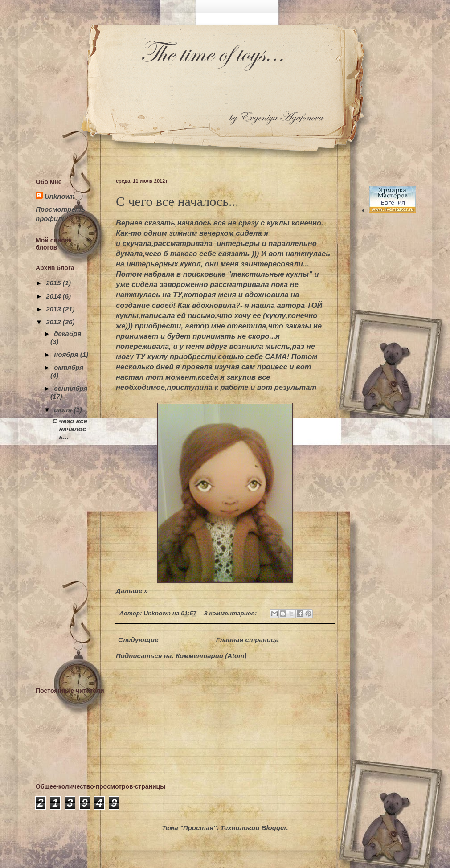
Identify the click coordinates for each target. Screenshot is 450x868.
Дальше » (132, 591)
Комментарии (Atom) (211, 656)
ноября (67, 354)
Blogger (274, 828)
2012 (54, 322)
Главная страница (247, 640)
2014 (54, 296)
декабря (67, 334)
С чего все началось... (177, 201)
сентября (71, 388)
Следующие (138, 640)
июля (64, 410)
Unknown (60, 196)
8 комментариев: (231, 613)
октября (69, 367)
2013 (54, 309)
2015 (54, 283)
